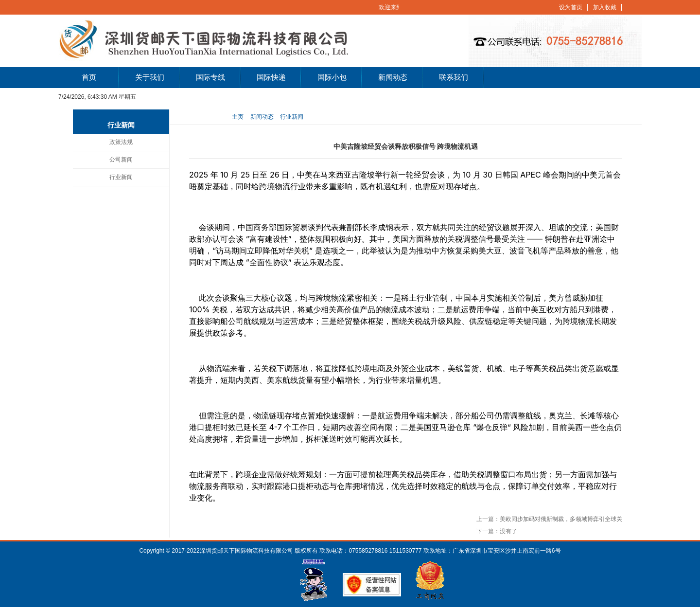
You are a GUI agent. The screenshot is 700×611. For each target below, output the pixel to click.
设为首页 (571, 7)
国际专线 (210, 77)
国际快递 (271, 77)
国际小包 (332, 77)
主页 (238, 117)
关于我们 (150, 77)
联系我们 (454, 77)
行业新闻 (121, 177)
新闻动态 (393, 77)
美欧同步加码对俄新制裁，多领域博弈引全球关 (561, 519)
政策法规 (121, 142)
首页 (89, 77)
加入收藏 (605, 7)
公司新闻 (121, 160)
